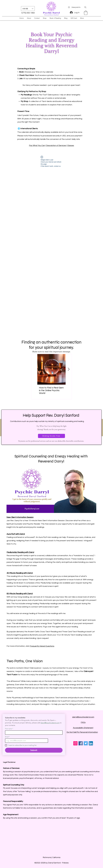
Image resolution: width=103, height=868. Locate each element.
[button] (28, 9)
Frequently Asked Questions (42, 646)
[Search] (85, 7)
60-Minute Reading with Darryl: (20, 594)
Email (7, 737)
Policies (65, 863)
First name (9, 729)
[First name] (33, 733)
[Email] (26, 741)
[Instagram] (75, 743)
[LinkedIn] (91, 743)
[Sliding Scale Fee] (51, 436)
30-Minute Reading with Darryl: (20, 573)
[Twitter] (86, 743)
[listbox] (28, 9)
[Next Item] (69, 369)
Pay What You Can (37, 145)
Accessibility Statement (83, 728)
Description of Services (56, 145)
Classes (71, 145)
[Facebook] (81, 743)
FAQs (83, 722)
